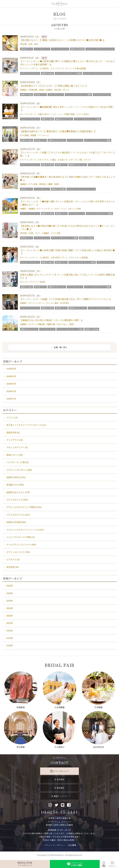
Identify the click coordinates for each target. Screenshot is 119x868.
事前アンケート (61, 796)
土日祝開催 (59, 707)
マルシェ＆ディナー (16, 447)
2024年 (10, 601)
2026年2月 (11, 391)
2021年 (10, 623)
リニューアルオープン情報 (19, 537)
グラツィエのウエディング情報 (21, 507)
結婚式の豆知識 (14, 522)
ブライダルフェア (15, 500)
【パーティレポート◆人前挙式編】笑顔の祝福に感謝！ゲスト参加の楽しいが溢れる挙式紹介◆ (67, 250)
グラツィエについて (16, 552)
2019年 (10, 638)
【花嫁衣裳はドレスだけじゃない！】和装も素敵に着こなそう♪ (52, 86)
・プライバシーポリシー (54, 845)
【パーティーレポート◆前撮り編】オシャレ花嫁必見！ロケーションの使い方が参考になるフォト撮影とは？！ (67, 203)
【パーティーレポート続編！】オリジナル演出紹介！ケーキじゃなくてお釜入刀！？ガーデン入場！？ (67, 154)
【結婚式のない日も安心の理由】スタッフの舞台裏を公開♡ (50, 320)
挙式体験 (21, 747)
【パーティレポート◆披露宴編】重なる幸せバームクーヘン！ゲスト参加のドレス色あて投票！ (67, 107)
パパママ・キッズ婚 (16, 462)
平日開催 (98, 707)
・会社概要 (71, 845)
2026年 (10, 586)
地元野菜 (11, 567)
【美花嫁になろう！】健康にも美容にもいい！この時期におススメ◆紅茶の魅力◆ (61, 40)
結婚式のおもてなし (16, 492)
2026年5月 (11, 369)
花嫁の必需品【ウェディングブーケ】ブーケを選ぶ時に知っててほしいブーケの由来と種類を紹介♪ (67, 276)
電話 (104, 866)
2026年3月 (11, 384)
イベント (11, 418)
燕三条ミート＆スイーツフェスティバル (25, 425)
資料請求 (61, 788)
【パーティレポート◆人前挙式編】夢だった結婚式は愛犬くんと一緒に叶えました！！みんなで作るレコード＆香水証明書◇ (67, 63)
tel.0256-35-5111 (60, 812)
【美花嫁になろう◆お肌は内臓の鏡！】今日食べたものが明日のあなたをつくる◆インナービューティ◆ (68, 227)
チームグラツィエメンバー (19, 545)
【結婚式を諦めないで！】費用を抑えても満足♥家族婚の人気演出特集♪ (56, 131)
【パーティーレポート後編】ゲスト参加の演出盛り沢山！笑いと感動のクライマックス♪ (64, 299)
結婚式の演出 (13, 477)
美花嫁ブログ (13, 485)
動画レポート (13, 455)
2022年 (10, 616)
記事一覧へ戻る (61, 347)
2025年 (10, 593)
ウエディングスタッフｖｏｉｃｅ (22, 530)
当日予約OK (98, 747)
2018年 (10, 646)
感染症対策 (12, 433)
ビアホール (12, 559)
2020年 (10, 631)
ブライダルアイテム (16, 515)
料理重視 (21, 707)
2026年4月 (11, 376)
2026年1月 (11, 399)
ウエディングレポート (17, 470)
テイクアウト (13, 440)
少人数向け (59, 747)
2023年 (10, 608)
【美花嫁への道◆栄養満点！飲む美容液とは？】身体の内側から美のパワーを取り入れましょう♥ (68, 178)
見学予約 (61, 779)
